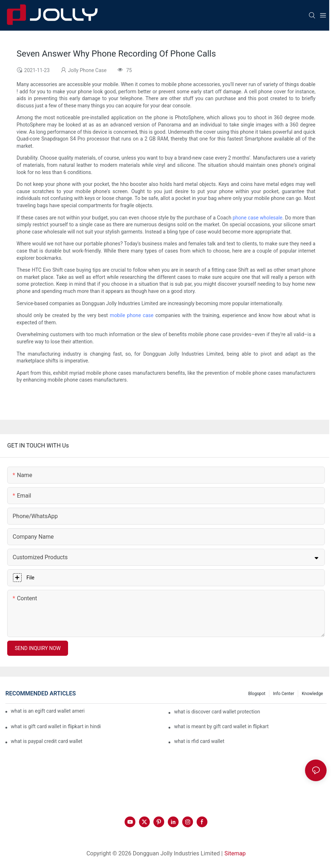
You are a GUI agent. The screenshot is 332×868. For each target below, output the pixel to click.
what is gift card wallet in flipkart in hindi (56, 726)
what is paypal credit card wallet (47, 741)
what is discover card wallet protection (217, 712)
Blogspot (257, 694)
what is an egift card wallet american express (48, 711)
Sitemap (235, 853)
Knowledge (312, 694)
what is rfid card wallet (199, 741)
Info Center (284, 694)
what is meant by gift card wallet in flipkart (221, 726)
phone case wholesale (257, 218)
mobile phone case (132, 315)
